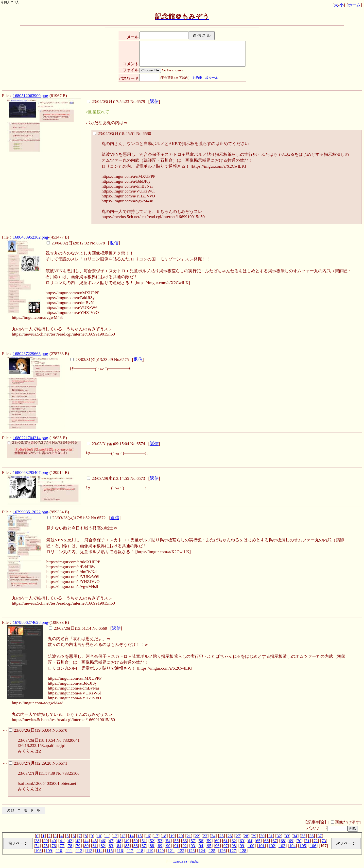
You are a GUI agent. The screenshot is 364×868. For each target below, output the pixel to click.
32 (279, 836)
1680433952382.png (30, 237)
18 (164, 836)
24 (213, 836)
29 (254, 836)
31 (270, 836)
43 (78, 841)
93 (193, 846)
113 (89, 851)
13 (123, 836)
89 (160, 846)
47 (111, 841)
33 (287, 836)
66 (266, 841)
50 (135, 841)
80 (86, 846)
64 (250, 841)
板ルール (212, 78)
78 (70, 846)
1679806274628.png (30, 622)
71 (307, 841)
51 (144, 841)
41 (62, 841)
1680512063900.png (30, 96)
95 (209, 846)
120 (160, 851)
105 (303, 846)
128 (243, 851)
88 (152, 846)
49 (127, 841)
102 (272, 846)
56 (184, 841)
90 (168, 846)
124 (202, 851)
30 (262, 836)
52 (152, 841)
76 (54, 846)
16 (148, 836)
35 (303, 836)
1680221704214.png (30, 438)
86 (135, 846)
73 (324, 841)
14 (131, 836)
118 (140, 851)
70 (299, 841)
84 (119, 846)
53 (160, 841)
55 (176, 841)
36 (311, 836)
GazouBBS (180, 861)
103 (282, 846)
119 (150, 851)
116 (120, 851)
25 (221, 836)
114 (99, 851)
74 (37, 846)
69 (291, 841)
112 (79, 851)
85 (127, 846)
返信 (154, 101)
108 (38, 851)
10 (99, 836)
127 (233, 851)
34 (295, 836)
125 (212, 851)
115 (110, 851)
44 (86, 841)
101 (261, 846)
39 (45, 841)
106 (313, 846)
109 (49, 851)
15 (140, 836)
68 (283, 841)
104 (293, 846)
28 (246, 836)
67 (275, 841)
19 (172, 836)
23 (205, 836)
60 (217, 841)
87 (144, 846)
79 (78, 846)
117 (130, 851)
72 (316, 841)
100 (251, 846)
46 (103, 841)
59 (209, 841)
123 (191, 851)
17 (156, 836)
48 (119, 841)
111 (69, 851)
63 (242, 841)
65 (258, 841)
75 (45, 846)
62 (234, 841)
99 (242, 846)
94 (201, 846)
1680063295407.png (30, 473)
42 (70, 841)
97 (225, 846)
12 (115, 836)
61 (225, 841)
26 (230, 836)
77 (62, 846)
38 (37, 841)
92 (184, 846)
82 (103, 846)
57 (193, 841)
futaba (194, 861)
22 (197, 836)
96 (217, 846)
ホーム (354, 5)
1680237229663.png (30, 354)
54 (168, 841)
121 (171, 851)
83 (111, 846)
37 (320, 836)
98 (234, 846)
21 (189, 836)
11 (107, 836)
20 (181, 836)
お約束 (197, 78)
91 (176, 846)
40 (54, 841)
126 (222, 851)
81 (95, 846)
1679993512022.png (30, 512)
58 (201, 841)
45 (95, 841)
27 (238, 836)
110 (59, 851)
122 (181, 851)
